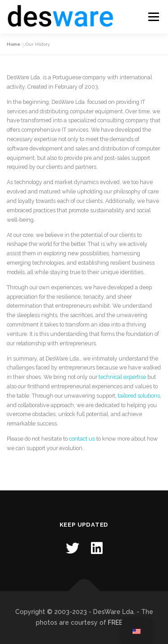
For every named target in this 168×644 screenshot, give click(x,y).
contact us (82, 439)
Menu (153, 17)
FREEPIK (120, 623)
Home (13, 44)
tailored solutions (139, 396)
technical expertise (122, 377)
